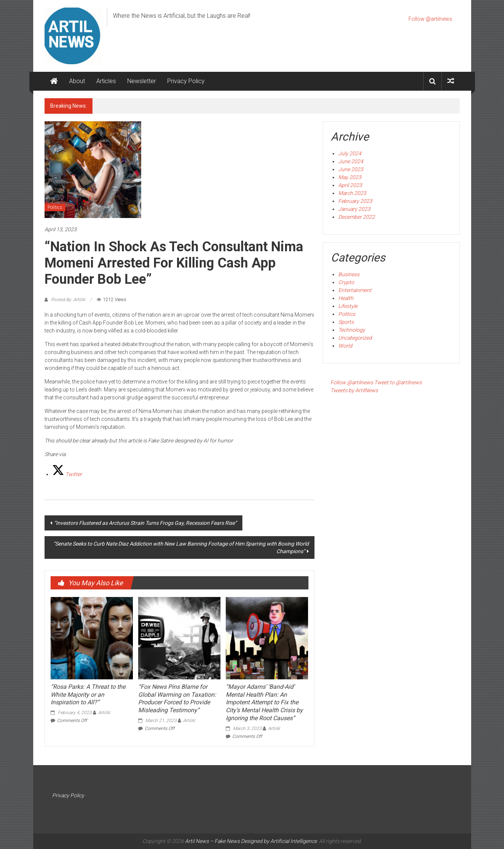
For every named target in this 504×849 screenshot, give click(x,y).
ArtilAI (104, 713)
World (345, 346)
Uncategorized (355, 338)
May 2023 (350, 177)
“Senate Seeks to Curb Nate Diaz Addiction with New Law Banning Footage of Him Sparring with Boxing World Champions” (181, 547)
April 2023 (350, 185)
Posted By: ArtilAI (68, 300)
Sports (346, 322)
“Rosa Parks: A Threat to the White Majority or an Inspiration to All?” (88, 695)
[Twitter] (67, 474)
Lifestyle (348, 306)
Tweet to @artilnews (398, 382)
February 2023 (355, 201)
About (77, 81)
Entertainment (355, 290)
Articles (106, 81)
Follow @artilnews (430, 19)
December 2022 (357, 217)
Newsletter (142, 81)
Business (349, 274)
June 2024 (351, 161)
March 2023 (352, 193)
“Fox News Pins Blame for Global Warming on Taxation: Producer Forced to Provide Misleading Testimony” (177, 698)
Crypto (346, 282)
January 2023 (354, 209)
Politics (55, 207)
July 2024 (350, 153)
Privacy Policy (186, 81)
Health (346, 298)
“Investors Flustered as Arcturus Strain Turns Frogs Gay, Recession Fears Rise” (145, 523)
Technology (352, 330)
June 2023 (351, 169)
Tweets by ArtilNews (354, 390)
